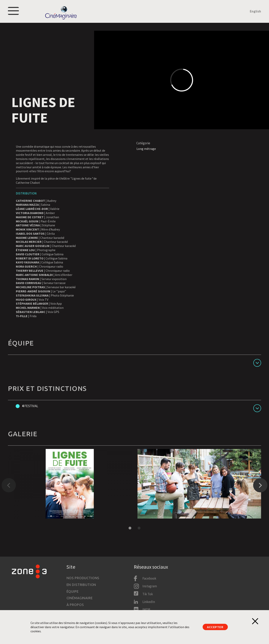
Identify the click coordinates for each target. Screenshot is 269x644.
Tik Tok (148, 594)
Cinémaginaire (80, 598)
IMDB (146, 610)
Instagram (150, 586)
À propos (75, 605)
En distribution (81, 585)
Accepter (215, 627)
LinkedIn (149, 602)
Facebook (149, 578)
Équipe (73, 591)
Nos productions (83, 578)
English (255, 13)
